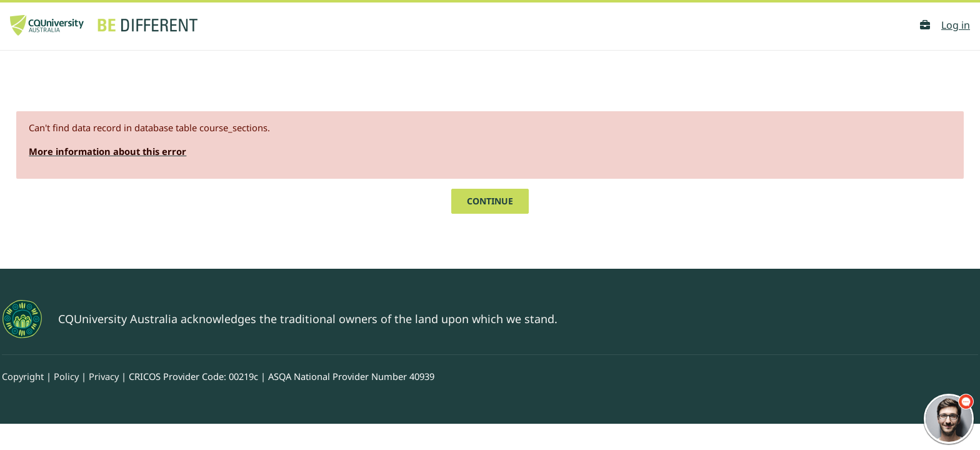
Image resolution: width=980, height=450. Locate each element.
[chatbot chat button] (949, 419)
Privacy (142, 349)
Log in (956, 25)
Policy (101, 349)
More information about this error (142, 123)
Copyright (53, 349)
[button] (925, 25)
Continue (490, 173)
